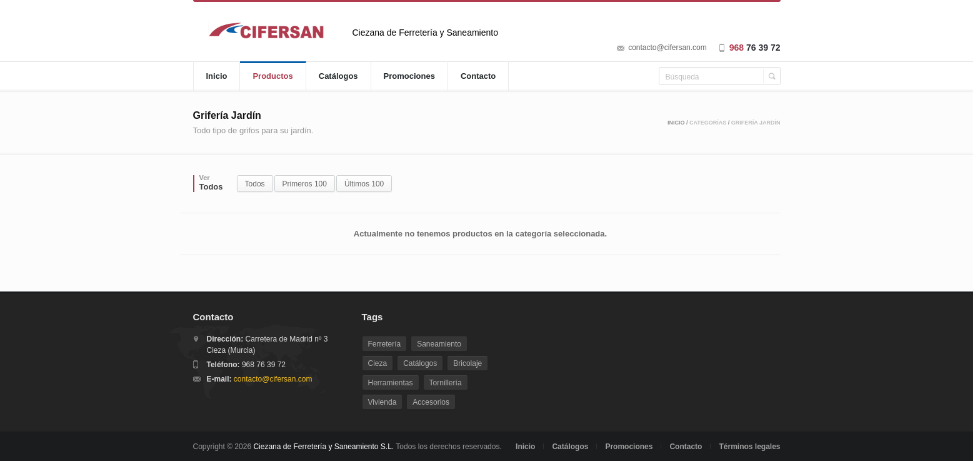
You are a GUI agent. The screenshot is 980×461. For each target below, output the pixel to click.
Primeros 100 (305, 184)
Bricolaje (467, 363)
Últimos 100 (364, 184)
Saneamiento (439, 344)
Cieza (378, 363)
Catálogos (338, 76)
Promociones (409, 76)
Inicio (217, 76)
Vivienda (382, 402)
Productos (272, 76)
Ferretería (385, 344)
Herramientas (391, 383)
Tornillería (446, 383)
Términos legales (749, 447)
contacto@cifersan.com (667, 48)
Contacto (478, 76)
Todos (255, 184)
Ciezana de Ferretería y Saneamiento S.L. (323, 447)
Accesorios (431, 402)
